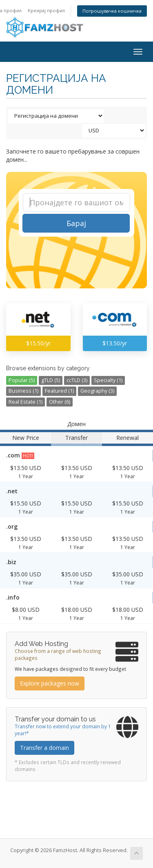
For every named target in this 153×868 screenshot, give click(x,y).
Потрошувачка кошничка (112, 11)
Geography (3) (97, 391)
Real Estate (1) (25, 402)
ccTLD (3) (77, 380)
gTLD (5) (51, 380)
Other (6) (60, 402)
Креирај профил (46, 10)
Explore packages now (50, 683)
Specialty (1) (108, 380)
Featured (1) (59, 391)
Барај (76, 223)
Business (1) (23, 391)
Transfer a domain (44, 748)
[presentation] (78, 258)
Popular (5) (22, 380)
